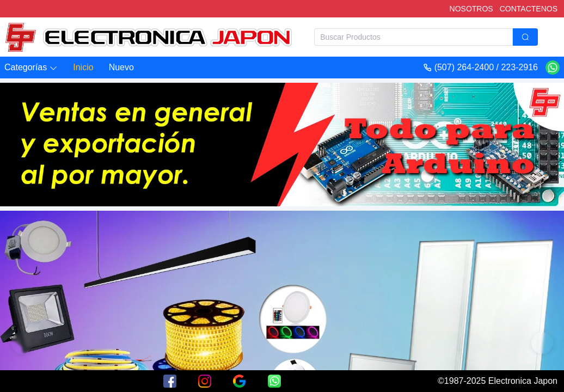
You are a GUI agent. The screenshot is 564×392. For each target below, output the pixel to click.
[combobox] (426, 37)
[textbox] (413, 37)
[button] (31, 68)
